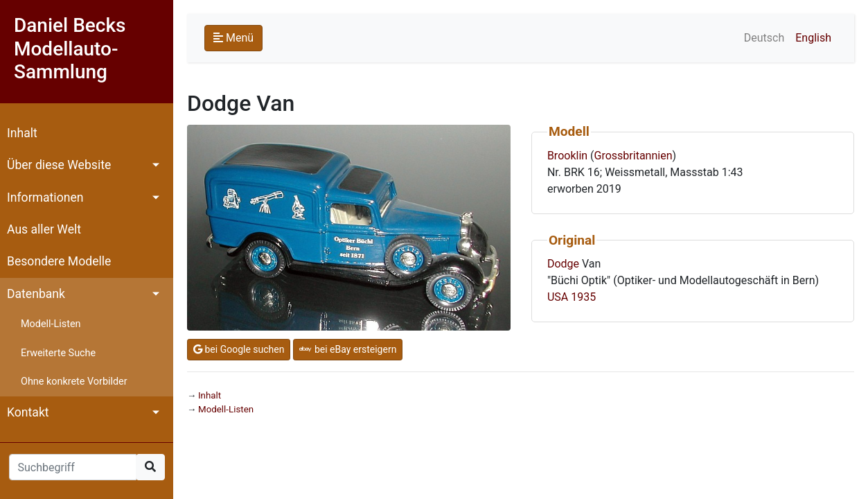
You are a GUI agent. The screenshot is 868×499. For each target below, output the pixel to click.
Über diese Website (59, 165)
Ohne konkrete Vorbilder (74, 382)
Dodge (563, 264)
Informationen (45, 198)
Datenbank (36, 294)
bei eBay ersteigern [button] (348, 349)
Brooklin (567, 156)
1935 (583, 297)
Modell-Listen (51, 324)
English (813, 38)
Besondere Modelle (59, 261)
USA (558, 297)
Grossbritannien (634, 156)
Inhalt (22, 133)
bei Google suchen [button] (239, 349)
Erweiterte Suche (58, 353)
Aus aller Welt (44, 229)
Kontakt (28, 412)
